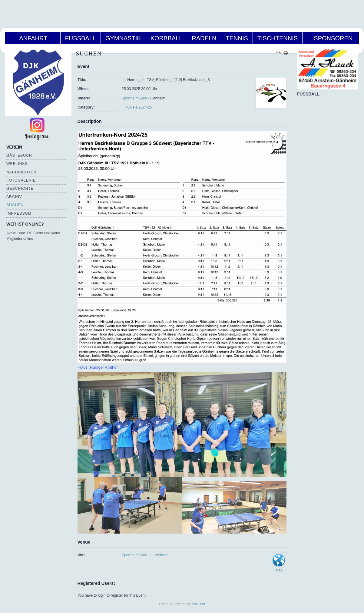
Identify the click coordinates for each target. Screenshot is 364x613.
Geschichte (20, 189)
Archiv (14, 197)
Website (161, 555)
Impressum (19, 213)
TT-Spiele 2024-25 (137, 107)
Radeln (204, 38)
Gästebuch (19, 156)
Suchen (15, 205)
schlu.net (198, 604)
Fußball (81, 38)
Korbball (167, 38)
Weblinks (17, 164)
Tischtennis (278, 38)
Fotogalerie (21, 180)
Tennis (237, 38)
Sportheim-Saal (134, 98)
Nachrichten (21, 172)
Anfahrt (33, 38)
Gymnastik (123, 38)
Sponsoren (330, 38)
